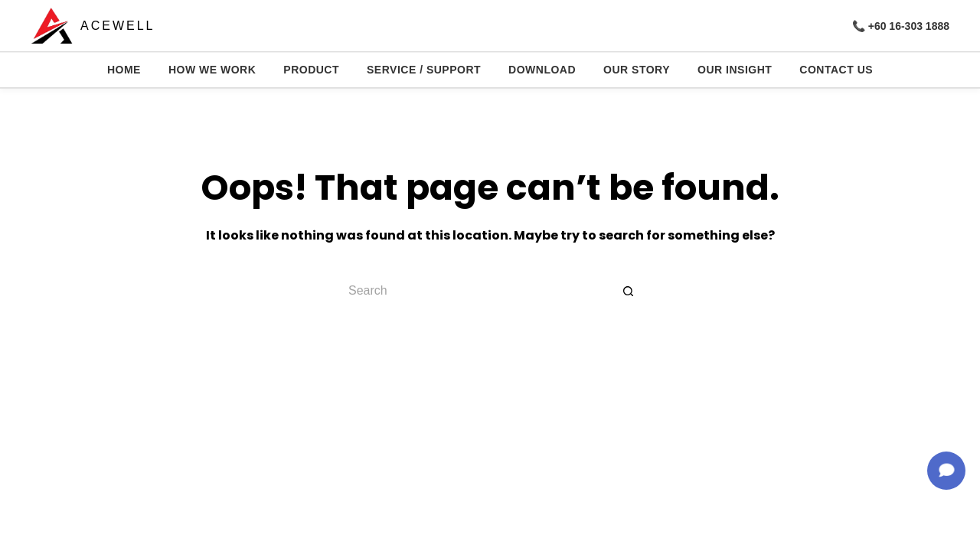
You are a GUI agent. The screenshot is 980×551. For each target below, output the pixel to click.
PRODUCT (311, 70)
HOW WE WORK (212, 70)
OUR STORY (637, 70)
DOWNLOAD (542, 70)
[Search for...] (475, 291)
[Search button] (628, 291)
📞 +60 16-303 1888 (901, 26)
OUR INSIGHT (735, 70)
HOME (124, 70)
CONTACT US (836, 70)
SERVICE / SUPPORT (424, 70)
